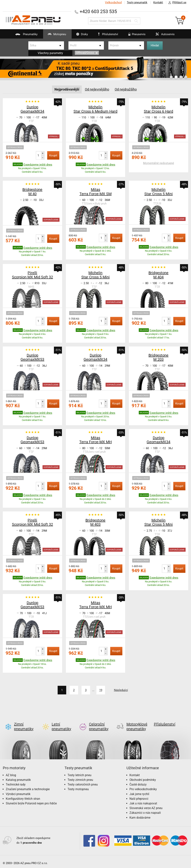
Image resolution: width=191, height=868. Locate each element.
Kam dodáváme (140, 815)
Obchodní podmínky (143, 777)
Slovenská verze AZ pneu (146, 805)
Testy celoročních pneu (83, 781)
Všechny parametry (50, 53)
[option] (95, 68)
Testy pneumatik (137, 2)
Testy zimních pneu (80, 777)
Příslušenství (108, 34)
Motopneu (55, 36)
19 (101, 690)
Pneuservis (135, 36)
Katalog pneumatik (18, 777)
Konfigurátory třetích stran (23, 796)
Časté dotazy (138, 781)
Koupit (53, 155)
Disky (80, 36)
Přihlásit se (176, 3)
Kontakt (158, 2)
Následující (121, 690)
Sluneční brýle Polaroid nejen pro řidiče (31, 800)
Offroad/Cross (87, 53)
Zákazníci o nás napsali (145, 810)
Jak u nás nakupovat (143, 800)
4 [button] (186, 77)
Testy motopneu (78, 786)
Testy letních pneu (79, 772)
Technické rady (16, 781)
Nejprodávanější (67, 89)
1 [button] (171, 77)
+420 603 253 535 (98, 12)
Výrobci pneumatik (18, 791)
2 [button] (176, 77)
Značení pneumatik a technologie (28, 786)
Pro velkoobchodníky (143, 786)
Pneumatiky (24, 36)
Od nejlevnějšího (97, 89)
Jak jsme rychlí (139, 791)
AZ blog (11, 772)
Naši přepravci (139, 796)
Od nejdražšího (126, 89)
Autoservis (163, 36)
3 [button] (181, 77)
